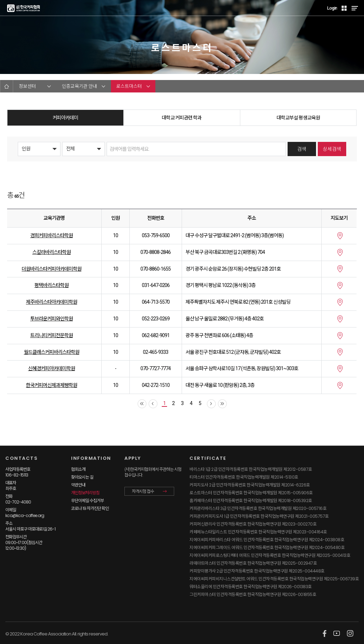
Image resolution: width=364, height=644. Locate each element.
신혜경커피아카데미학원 (52, 368)
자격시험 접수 (143, 491)
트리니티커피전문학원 (52, 335)
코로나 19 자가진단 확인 (90, 508)
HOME (7, 86)
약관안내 (78, 485)
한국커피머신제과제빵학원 (52, 385)
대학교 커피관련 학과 (182, 118)
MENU (355, 8)
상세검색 (332, 149)
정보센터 (27, 86)
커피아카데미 (65, 118)
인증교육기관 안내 (79, 86)
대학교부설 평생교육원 (298, 118)
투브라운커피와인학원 (52, 319)
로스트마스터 (129, 86)
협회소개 (78, 469)
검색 (302, 149)
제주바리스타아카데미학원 (52, 302)
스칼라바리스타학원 (52, 252)
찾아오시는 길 (82, 477)
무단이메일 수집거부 (87, 501)
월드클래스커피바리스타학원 (52, 352)
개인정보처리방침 (85, 493)
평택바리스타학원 (52, 285)
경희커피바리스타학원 (52, 235)
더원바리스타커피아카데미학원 (52, 269)
